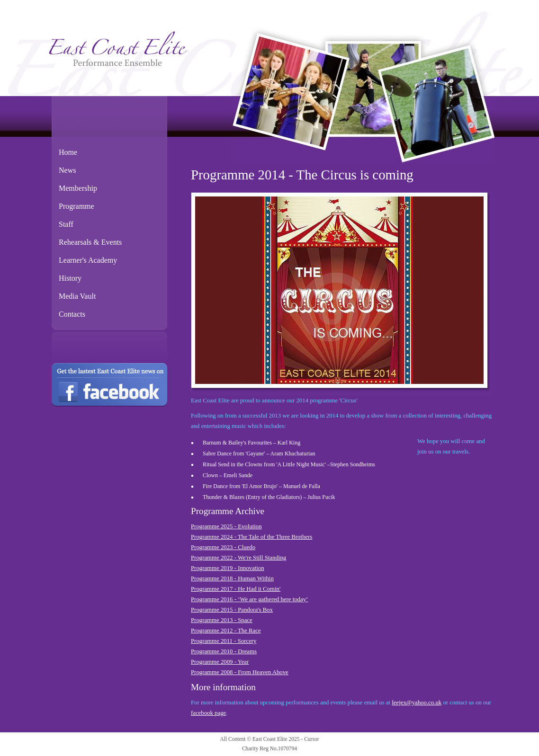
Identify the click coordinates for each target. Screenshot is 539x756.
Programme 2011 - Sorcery (224, 641)
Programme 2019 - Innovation (228, 568)
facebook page (208, 713)
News (67, 170)
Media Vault (77, 296)
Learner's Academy (88, 260)
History (70, 278)
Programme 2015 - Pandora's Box (232, 610)
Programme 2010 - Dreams (224, 651)
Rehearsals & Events (90, 242)
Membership (78, 188)
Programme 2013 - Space (222, 620)
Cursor (311, 739)
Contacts (72, 314)
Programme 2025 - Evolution (226, 526)
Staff (66, 224)
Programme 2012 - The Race (226, 631)
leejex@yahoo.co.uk (417, 703)
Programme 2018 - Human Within (232, 578)
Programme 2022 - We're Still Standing (238, 558)
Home (68, 152)
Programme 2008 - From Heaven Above (240, 672)
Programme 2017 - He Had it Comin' (236, 589)
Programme (76, 206)
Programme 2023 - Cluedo (223, 547)
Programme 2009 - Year (220, 662)
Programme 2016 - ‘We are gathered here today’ (249, 599)
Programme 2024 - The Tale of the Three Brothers (252, 537)
